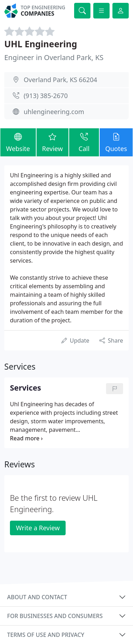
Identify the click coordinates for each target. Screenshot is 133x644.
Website (18, 142)
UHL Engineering (41, 44)
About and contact (37, 597)
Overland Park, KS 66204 (60, 80)
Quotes (116, 142)
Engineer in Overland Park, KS (54, 57)
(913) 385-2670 (46, 96)
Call (84, 142)
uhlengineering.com (54, 112)
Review (53, 142)
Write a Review (38, 528)
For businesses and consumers (55, 616)
